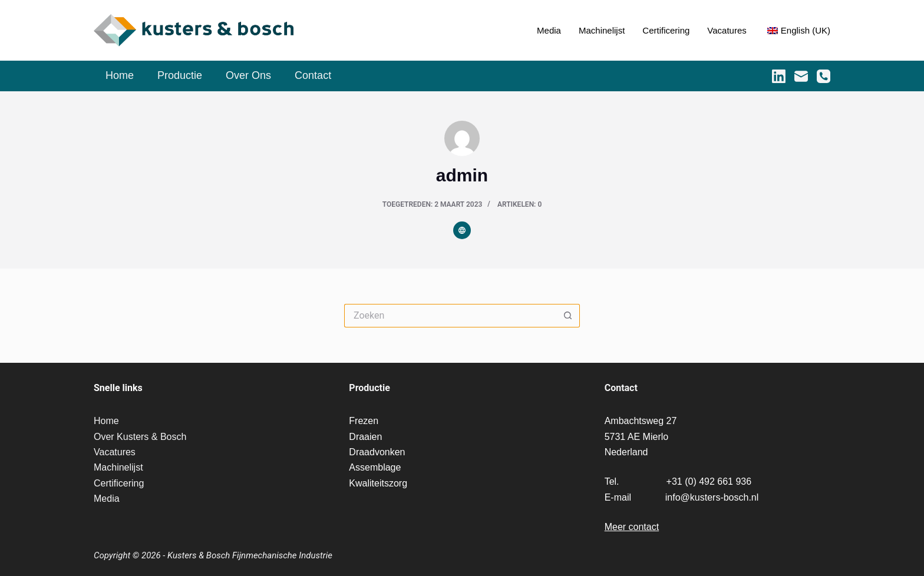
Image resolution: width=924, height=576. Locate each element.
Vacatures (727, 30)
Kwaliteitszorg (378, 483)
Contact (313, 75)
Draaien (365, 437)
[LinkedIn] (779, 76)
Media (549, 30)
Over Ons (248, 75)
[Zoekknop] (568, 316)
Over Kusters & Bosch (140, 437)
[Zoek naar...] (450, 316)
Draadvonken (377, 452)
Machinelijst (602, 30)
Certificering (666, 30)
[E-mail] (801, 76)
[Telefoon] (824, 76)
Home (120, 75)
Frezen (364, 421)
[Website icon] (462, 230)
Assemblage (375, 467)
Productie (180, 75)
